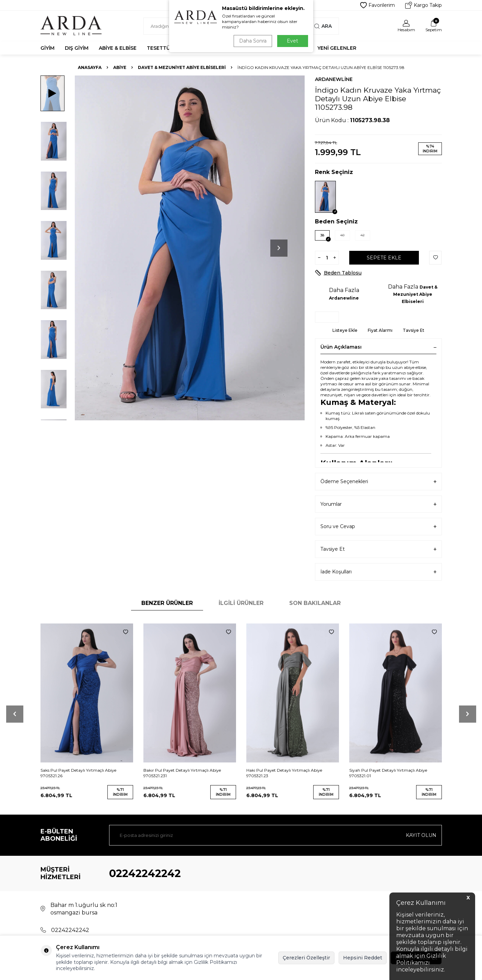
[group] (190, 248)
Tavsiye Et (414, 330)
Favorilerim (378, 5)
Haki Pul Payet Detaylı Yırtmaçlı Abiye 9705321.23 (284, 773)
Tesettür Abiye (168, 48)
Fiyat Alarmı (380, 330)
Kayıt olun (421, 835)
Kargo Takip (424, 5)
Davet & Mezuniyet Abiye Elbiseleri (182, 67)
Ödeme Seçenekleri (378, 482)
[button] (279, 248)
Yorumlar (378, 504)
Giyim (48, 48)
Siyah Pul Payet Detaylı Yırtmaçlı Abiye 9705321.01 (388, 773)
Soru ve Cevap (378, 527)
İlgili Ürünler (241, 603)
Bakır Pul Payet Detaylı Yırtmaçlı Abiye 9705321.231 (182, 773)
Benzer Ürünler (167, 603)
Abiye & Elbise (118, 48)
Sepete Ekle (384, 258)
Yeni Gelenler (337, 48)
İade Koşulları (378, 572)
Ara (323, 26)
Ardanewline (334, 79)
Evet (292, 41)
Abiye (120, 67)
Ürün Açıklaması (378, 347)
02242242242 (145, 873)
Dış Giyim (77, 48)
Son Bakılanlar (315, 603)
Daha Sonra (253, 41)
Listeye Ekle (345, 330)
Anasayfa (90, 67)
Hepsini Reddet (363, 958)
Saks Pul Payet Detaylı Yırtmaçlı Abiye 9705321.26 (78, 773)
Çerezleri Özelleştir (306, 958)
